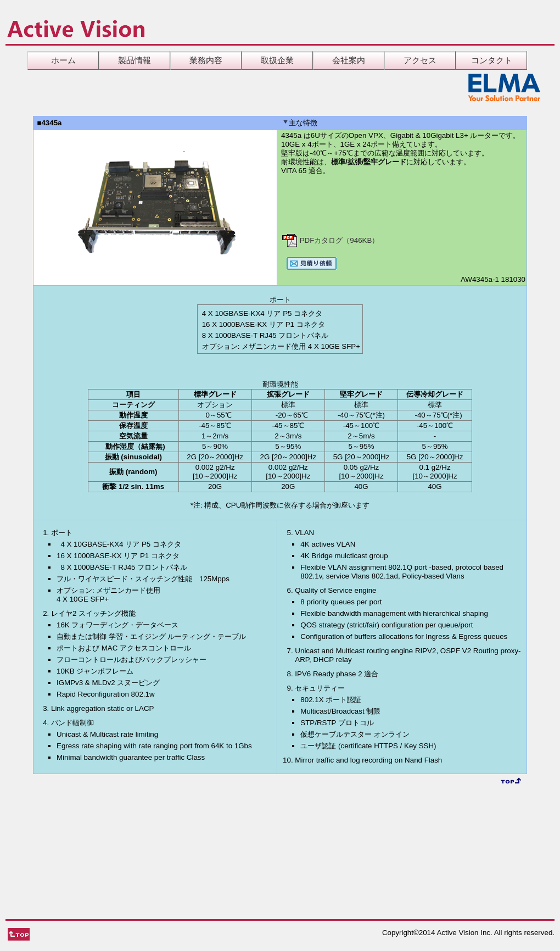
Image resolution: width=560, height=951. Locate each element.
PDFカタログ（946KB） (330, 240)
